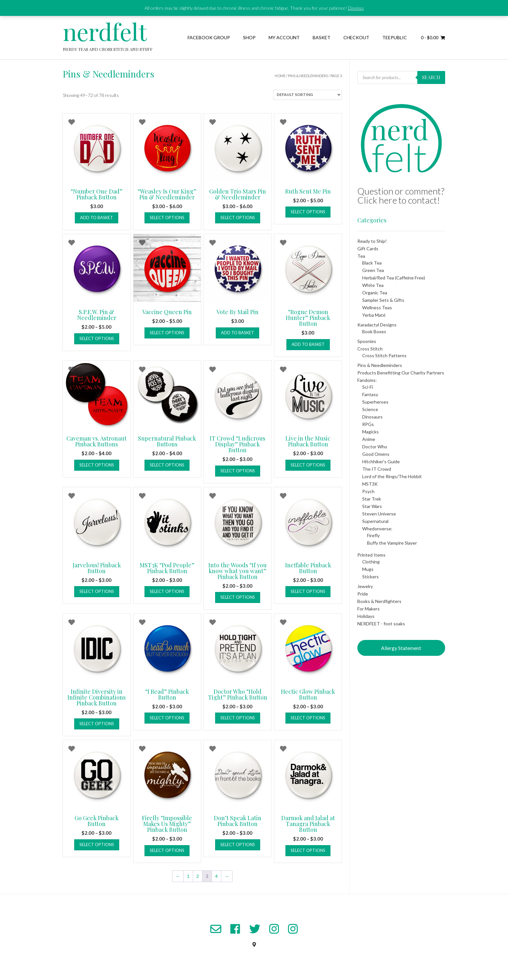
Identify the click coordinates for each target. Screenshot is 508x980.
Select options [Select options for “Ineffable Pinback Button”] (308, 591)
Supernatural (375, 521)
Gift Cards (368, 248)
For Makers (369, 609)
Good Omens (376, 454)
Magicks (370, 432)
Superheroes (375, 402)
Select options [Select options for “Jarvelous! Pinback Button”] (97, 591)
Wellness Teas (377, 307)
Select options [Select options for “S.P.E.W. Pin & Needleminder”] (97, 338)
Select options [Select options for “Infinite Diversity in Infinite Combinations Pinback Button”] (97, 724)
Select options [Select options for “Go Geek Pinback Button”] (97, 844)
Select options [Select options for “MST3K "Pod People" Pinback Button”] (167, 591)
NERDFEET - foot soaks (381, 624)
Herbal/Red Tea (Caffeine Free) (394, 278)
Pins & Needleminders (308, 76)
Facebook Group (209, 37)
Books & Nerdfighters (379, 601)
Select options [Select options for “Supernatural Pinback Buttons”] (167, 465)
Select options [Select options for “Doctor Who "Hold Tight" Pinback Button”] (238, 718)
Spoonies (367, 341)
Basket (322, 37)
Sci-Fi (368, 387)
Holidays (366, 616)
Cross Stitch (370, 349)
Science (370, 409)
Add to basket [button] (97, 218)
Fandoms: (367, 380)
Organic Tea (375, 293)
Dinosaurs (372, 417)
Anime (369, 439)
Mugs (368, 569)
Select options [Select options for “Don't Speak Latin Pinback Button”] (238, 844)
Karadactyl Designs (377, 325)
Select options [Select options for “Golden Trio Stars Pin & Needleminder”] (238, 218)
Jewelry (365, 586)
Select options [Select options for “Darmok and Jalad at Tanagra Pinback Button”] (308, 850)
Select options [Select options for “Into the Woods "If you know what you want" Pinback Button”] (238, 597)
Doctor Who (375, 447)
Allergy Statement (401, 648)
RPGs (368, 424)
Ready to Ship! (372, 241)
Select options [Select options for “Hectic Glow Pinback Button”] (308, 718)
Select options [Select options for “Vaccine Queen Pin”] (167, 333)
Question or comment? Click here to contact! (401, 195)
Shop (249, 37)
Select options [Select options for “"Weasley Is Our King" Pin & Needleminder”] (167, 218)
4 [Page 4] (216, 876)
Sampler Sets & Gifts (383, 300)
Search (431, 77)
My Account (284, 37)
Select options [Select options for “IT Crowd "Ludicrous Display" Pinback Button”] (238, 471)
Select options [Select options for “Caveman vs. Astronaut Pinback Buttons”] (97, 465)
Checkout (356, 37)
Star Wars (372, 506)
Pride (363, 594)
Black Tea (372, 263)
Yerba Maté (374, 315)
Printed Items (371, 555)
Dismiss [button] (356, 8)
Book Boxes (374, 331)
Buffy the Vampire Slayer (392, 543)
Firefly (373, 535)
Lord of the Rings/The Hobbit (392, 476)
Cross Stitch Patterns (384, 355)
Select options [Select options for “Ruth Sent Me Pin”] (308, 212)
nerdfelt (105, 31)
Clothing (371, 562)
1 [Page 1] (188, 876)
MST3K (370, 484)
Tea (361, 256)
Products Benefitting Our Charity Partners (401, 373)
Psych (368, 491)
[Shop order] (307, 95)
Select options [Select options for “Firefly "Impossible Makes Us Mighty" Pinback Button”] (167, 850)
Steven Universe (379, 514)
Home (280, 76)
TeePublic (395, 37)
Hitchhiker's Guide (381, 461)
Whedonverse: (377, 529)
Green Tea (373, 270)
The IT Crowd (377, 469)
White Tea (373, 285)
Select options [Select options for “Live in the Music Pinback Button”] (308, 465)
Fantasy (370, 394)
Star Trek (372, 499)
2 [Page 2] (198, 876)
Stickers (370, 577)
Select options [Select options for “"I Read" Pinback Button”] (167, 718)
